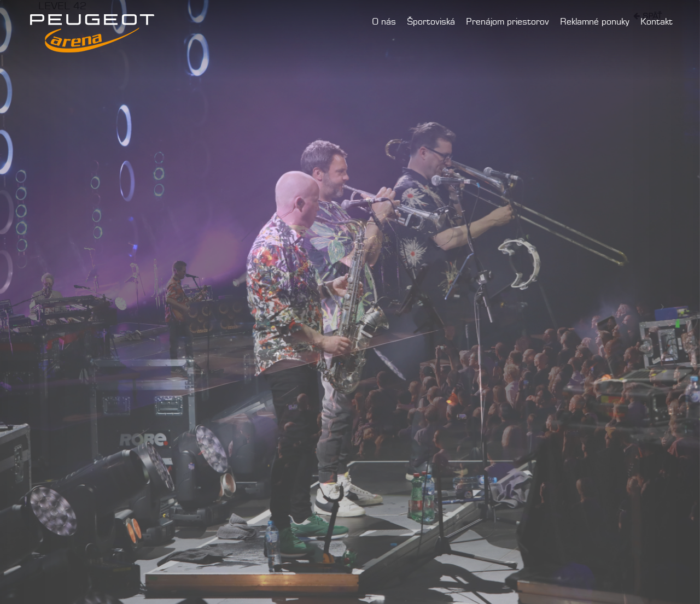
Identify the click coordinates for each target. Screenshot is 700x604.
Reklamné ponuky (595, 22)
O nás (384, 22)
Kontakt (657, 22)
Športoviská (431, 22)
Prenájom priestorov (507, 22)
